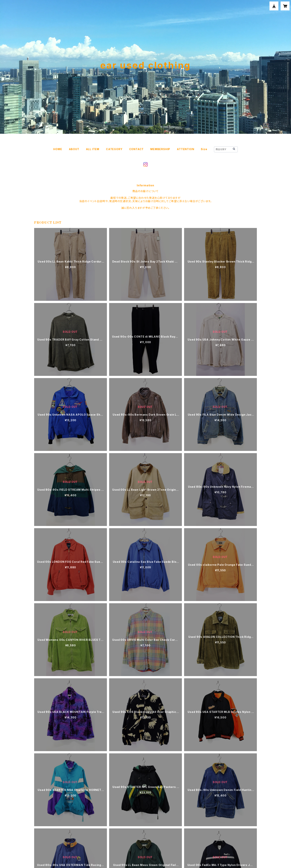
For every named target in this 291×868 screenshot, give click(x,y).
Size (204, 149)
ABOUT (74, 149)
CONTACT (136, 149)
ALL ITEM (93, 149)
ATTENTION (185, 149)
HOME (58, 149)
